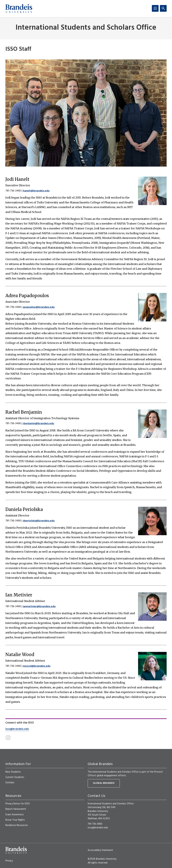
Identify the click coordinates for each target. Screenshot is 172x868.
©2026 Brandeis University (102, 859)
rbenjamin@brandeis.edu (38, 424)
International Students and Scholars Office (86, 28)
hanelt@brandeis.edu (36, 191)
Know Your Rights (15, 820)
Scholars (10, 783)
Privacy (9, 861)
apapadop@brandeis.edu (39, 307)
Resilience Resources (17, 825)
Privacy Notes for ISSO (18, 804)
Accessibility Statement (100, 850)
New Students (13, 772)
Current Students (15, 777)
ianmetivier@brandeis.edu (39, 607)
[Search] (163, 8)
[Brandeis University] (19, 9)
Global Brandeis (104, 783)
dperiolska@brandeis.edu (39, 521)
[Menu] (155, 8)
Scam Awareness (15, 815)
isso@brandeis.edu (17, 729)
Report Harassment (16, 809)
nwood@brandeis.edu (37, 666)
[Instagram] (8, 738)
